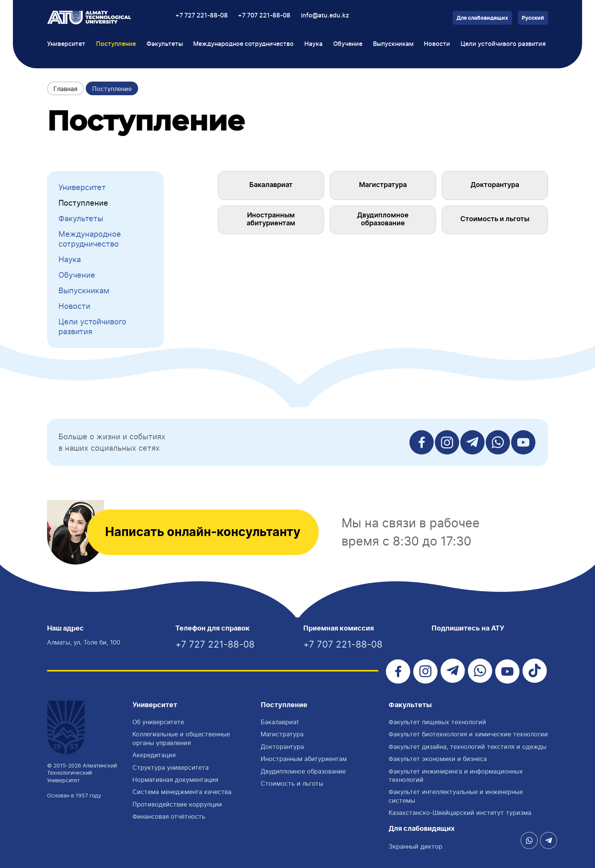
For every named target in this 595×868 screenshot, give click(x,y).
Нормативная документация (175, 780)
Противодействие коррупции (177, 804)
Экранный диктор (416, 846)
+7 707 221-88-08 (264, 16)
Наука (70, 259)
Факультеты (81, 219)
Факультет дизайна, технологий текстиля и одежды (467, 747)
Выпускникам (84, 291)
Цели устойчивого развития (503, 44)
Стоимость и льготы (495, 219)
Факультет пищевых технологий (437, 722)
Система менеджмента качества (182, 792)
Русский (533, 18)
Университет (82, 187)
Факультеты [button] (165, 44)
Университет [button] (66, 44)
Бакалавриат (271, 185)
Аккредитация (154, 755)
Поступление (83, 203)
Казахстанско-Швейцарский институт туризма (460, 813)
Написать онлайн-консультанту (203, 532)
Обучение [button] (348, 44)
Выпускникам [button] (393, 44)
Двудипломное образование (383, 220)
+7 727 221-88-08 (201, 16)
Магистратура (383, 185)
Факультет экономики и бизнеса (438, 759)
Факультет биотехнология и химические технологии (468, 734)
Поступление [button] (116, 44)
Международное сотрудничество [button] (243, 44)
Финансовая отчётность (169, 816)
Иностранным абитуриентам (271, 220)
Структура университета (171, 767)
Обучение (77, 275)
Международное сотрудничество (90, 239)
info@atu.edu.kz (325, 16)
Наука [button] (313, 44)
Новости (437, 44)
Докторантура (495, 185)
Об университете (158, 722)
